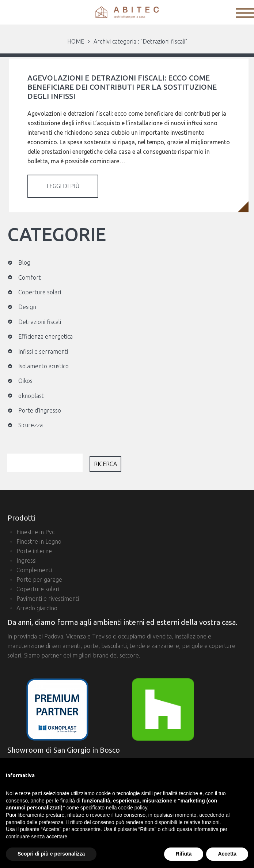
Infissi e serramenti (43, 351)
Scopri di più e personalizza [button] (51, 854)
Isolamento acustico (43, 366)
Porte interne (34, 551)
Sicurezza (31, 425)
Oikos (25, 381)
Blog (24, 262)
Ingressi (26, 560)
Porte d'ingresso (40, 410)
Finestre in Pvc (35, 532)
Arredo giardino (37, 608)
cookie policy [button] (132, 808)
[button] (244, 770)
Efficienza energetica (46, 336)
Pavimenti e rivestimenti (48, 599)
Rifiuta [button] (184, 854)
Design (27, 307)
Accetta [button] (227, 854)
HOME (76, 41)
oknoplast (31, 396)
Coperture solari (40, 292)
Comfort (30, 277)
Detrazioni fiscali (40, 322)
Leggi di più (63, 186)
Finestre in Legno (39, 541)
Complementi (34, 570)
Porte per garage (39, 580)
